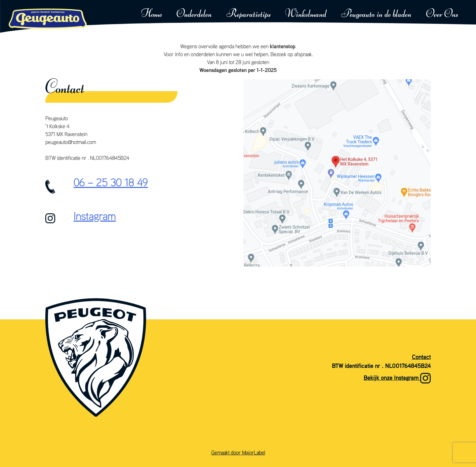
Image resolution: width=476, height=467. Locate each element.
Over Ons (442, 14)
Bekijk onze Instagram (397, 378)
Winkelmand (306, 14)
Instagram (95, 216)
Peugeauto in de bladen (376, 14)
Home (152, 14)
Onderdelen (194, 14)
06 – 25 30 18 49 (111, 182)
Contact (421, 357)
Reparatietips (249, 14)
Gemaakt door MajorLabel (238, 452)
